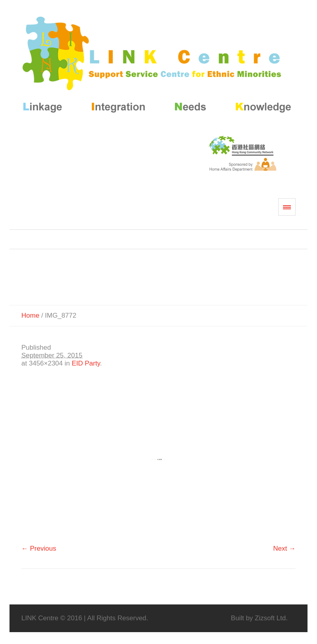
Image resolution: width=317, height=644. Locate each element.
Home (30, 315)
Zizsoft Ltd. (271, 618)
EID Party (86, 363)
